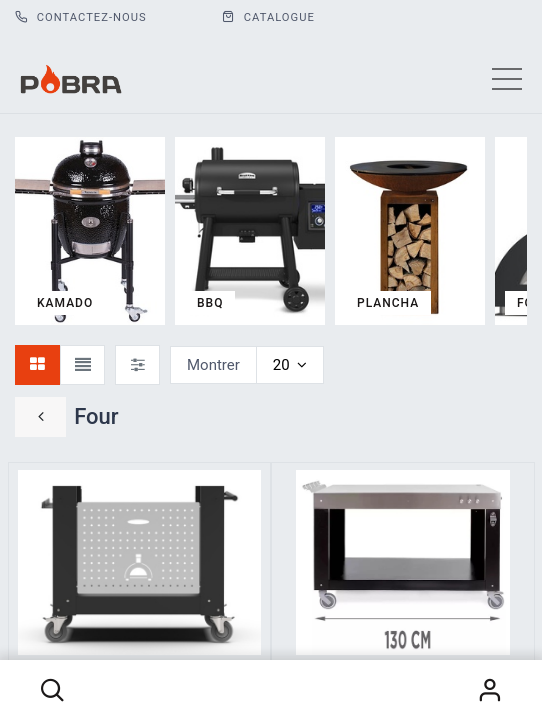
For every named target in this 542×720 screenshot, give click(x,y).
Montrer (213, 365)
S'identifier (490, 690)
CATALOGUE (268, 17)
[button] (52, 690)
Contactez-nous (81, 17)
